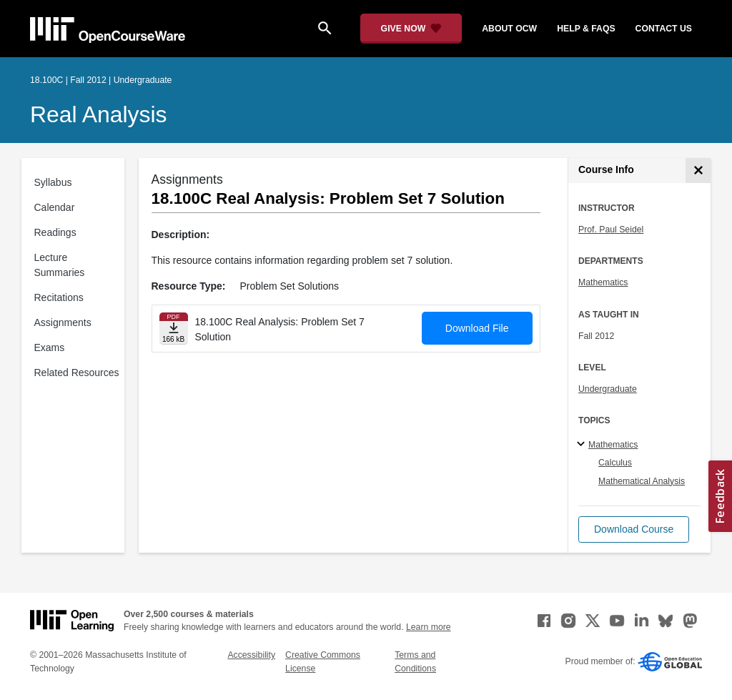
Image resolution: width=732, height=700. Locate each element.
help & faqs (586, 29)
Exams (50, 347)
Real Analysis (99, 114)
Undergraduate (608, 389)
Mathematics (603, 282)
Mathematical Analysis (642, 481)
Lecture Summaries (60, 265)
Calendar (55, 207)
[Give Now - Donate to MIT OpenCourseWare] (411, 29)
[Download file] (174, 329)
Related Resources (77, 373)
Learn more (429, 627)
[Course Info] (698, 171)
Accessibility (251, 655)
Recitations (59, 297)
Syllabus (53, 182)
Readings (55, 232)
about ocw (509, 29)
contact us (664, 29)
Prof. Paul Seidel (611, 230)
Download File (477, 328)
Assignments (63, 322)
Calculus (615, 463)
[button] (634, 529)
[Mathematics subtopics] (583, 445)
